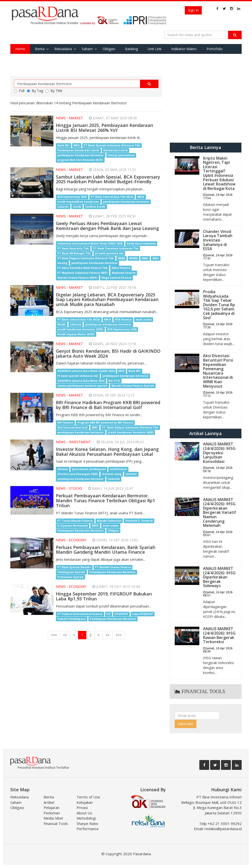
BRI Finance (65, 423)
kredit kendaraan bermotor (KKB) (80, 329)
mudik (77, 207)
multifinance (118, 469)
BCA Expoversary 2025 (72, 197)
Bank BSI (63, 145)
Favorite (22, 59)
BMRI (95, 526)
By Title (54, 91)
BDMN (133, 258)
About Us (84, 813)
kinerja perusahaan (121, 155)
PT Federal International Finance (80, 614)
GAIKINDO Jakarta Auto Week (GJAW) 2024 (86, 371)
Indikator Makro (184, 49)
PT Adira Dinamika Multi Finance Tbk (82, 268)
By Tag (35, 91)
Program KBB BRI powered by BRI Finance (105, 423)
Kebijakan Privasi (85, 805)
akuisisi (63, 469)
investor (131, 474)
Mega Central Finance (117, 278)
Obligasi (109, 49)
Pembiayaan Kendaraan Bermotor (80, 531)
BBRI (95, 427)
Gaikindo (114, 479)
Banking (131, 49)
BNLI (156, 258)
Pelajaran (51, 807)
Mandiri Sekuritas (109, 521)
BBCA (141, 197)
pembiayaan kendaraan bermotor (80, 155)
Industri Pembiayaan (71, 619)
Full (19, 91)
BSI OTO (114, 381)
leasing (62, 263)
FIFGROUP (121, 614)
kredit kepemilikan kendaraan (78, 202)
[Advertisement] (206, 107)
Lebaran (63, 207)
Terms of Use (88, 797)
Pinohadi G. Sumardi (139, 521)
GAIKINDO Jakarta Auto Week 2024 (81, 381)
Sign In (193, 10)
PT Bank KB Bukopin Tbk (74, 253)
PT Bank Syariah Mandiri (74, 567)
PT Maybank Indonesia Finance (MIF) (82, 273)
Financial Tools (56, 823)
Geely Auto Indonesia (141, 244)
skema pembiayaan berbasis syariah (82, 386)
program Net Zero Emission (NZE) (80, 160)
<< (65, 635)
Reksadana (63, 49)
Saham (87, 49)
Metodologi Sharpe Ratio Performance (88, 823)
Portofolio (215, 49)
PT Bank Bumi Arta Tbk (73, 248)
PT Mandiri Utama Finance (113, 567)
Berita (40, 49)
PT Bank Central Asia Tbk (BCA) (112, 197)
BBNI (145, 258)
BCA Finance (123, 320)
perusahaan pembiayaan (89, 469)
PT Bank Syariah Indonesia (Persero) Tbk (112, 145)
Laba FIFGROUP (143, 614)
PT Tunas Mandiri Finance (75, 521)
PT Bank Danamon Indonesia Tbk (116, 248)
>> (108, 635)
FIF (109, 614)
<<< (54, 635)
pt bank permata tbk (109, 253)
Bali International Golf (72, 427)
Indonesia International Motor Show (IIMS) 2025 (90, 244)
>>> (119, 635)
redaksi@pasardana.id (223, 829)
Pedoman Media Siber (54, 815)
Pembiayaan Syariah (71, 572)
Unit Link (155, 49)
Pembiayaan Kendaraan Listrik (78, 150)
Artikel (49, 802)
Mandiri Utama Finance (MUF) (77, 278)
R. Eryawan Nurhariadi (72, 526)
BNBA (122, 258)
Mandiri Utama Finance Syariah (133, 386)
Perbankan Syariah (70, 577)
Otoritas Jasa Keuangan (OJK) (78, 474)
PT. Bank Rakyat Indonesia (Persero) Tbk (130, 427)
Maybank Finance (124, 273)
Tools (43, 59)
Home (20, 49)
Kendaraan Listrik (116, 150)
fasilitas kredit (95, 207)
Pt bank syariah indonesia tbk (78, 376)
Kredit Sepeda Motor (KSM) (76, 334)
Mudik (62, 324)
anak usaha (144, 320)
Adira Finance (121, 268)
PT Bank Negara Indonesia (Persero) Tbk (86, 258)
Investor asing (112, 474)
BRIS (77, 145)
